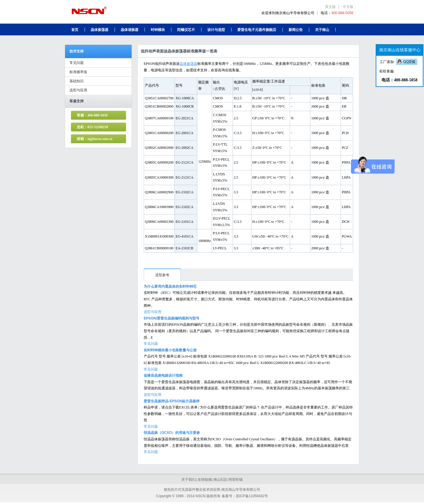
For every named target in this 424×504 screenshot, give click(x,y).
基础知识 (77, 81)
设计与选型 (216, 30)
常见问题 (77, 63)
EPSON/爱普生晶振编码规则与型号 (172, 318)
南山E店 (220, 480)
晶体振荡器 (100, 30)
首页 (75, 30)
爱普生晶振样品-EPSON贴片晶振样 (172, 401)
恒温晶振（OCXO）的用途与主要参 (172, 433)
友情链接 (205, 480)
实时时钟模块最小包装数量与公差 (170, 350)
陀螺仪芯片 (186, 30)
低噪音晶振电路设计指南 (163, 375)
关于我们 (188, 480)
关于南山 (322, 30)
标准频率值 (78, 72)
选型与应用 (78, 90)
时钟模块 (158, 30)
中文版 (348, 7)
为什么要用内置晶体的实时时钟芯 (170, 286)
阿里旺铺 (236, 480)
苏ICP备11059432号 (252, 496)
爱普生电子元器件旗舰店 (257, 30)
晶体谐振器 (130, 30)
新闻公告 (296, 30)
